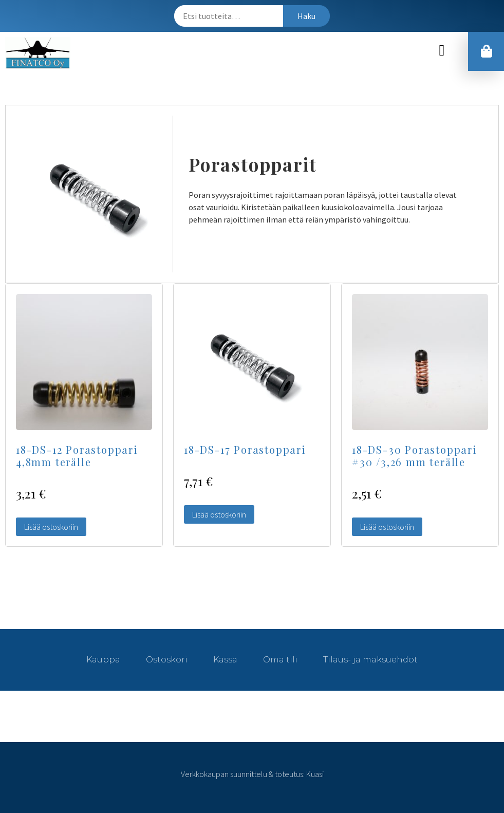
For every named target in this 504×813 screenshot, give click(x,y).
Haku (306, 16)
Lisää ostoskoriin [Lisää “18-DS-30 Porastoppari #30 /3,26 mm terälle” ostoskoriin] (387, 527)
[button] (442, 51)
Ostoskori (167, 660)
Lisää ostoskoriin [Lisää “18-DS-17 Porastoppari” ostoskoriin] (219, 514)
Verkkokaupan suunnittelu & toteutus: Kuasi (252, 774)
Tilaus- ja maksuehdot (370, 660)
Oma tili (280, 660)
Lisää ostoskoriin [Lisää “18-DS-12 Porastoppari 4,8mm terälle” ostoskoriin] (51, 527)
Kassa (225, 660)
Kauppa (103, 660)
